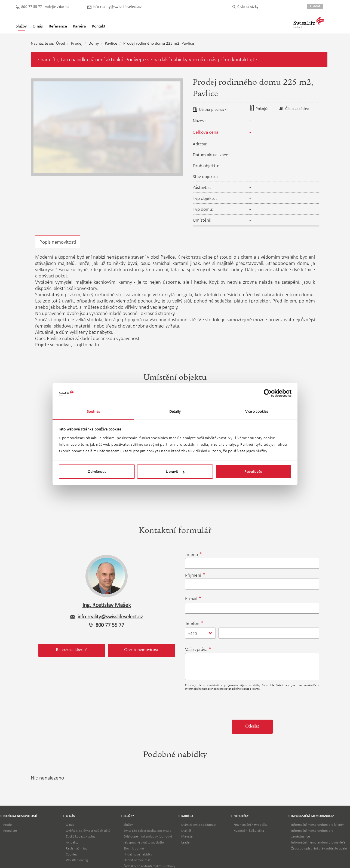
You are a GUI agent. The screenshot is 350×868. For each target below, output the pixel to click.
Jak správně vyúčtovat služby (144, 842)
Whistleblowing (77, 860)
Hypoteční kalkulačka (249, 831)
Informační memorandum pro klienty (317, 825)
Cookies (71, 854)
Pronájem (10, 831)
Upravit (175, 472)
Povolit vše (253, 472)
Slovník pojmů (134, 848)
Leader (186, 842)
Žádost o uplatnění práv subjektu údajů (319, 848)
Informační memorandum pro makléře (318, 842)
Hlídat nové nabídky (138, 854)
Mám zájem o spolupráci (199, 825)
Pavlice (111, 44)
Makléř (186, 831)
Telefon (192, 623)
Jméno (191, 554)
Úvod (61, 44)
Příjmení (193, 575)
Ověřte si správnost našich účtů (88, 831)
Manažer (187, 836)
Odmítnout (97, 472)
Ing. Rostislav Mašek (107, 605)
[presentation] (226, 703)
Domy (94, 44)
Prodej (77, 44)
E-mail (191, 598)
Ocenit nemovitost (141, 650)
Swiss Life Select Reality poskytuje (147, 831)
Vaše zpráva (196, 649)
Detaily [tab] (175, 411)
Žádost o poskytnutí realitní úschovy (149, 866)
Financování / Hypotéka (251, 825)
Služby (21, 26)
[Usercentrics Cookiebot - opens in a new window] (268, 393)
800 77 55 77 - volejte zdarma (45, 7)
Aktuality (72, 842)
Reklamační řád (77, 848)
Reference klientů (72, 650)
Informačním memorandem (202, 689)
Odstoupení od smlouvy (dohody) (148, 836)
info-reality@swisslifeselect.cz (117, 7)
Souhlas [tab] (93, 411)
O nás (70, 825)
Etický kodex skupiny (81, 836)
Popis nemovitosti (58, 242)
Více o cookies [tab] (257, 411)
